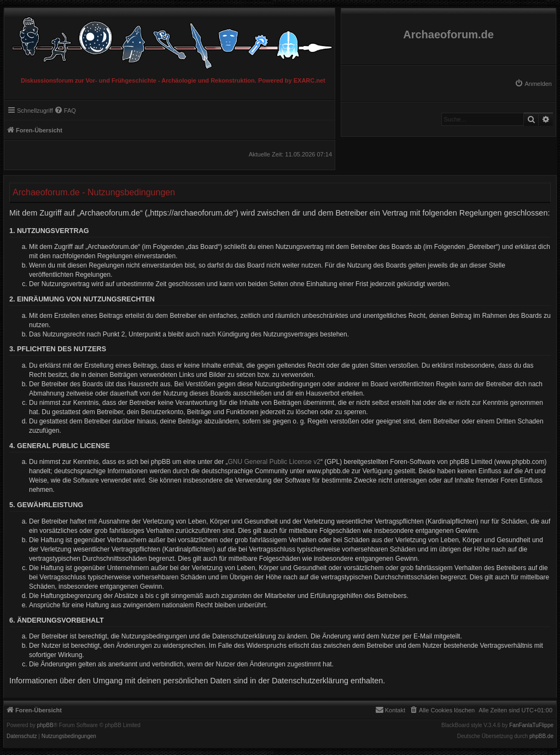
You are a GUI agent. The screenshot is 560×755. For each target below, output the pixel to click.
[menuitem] (533, 84)
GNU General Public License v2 (274, 462)
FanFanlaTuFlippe (531, 725)
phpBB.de (541, 736)
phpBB (45, 725)
